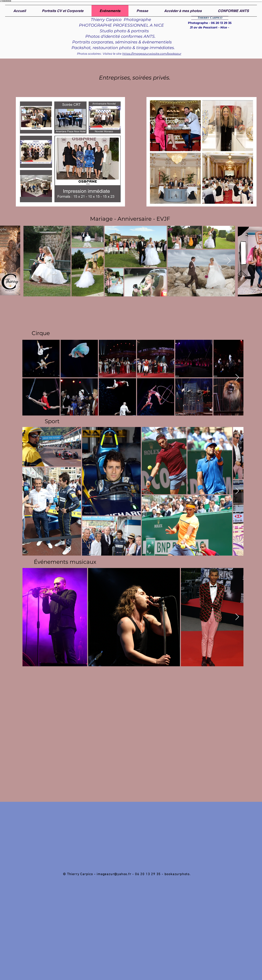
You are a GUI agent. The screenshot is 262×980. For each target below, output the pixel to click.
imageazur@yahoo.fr (114, 874)
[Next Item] (229, 261)
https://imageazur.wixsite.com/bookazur (152, 54)
